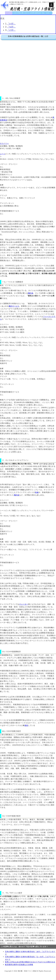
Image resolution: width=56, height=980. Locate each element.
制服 (37, 492)
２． (4, 460)
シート (3, 154)
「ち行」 (11, 27)
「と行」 (11, 30)
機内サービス (14, 306)
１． (4, 98)
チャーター (24, 604)
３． (4, 893)
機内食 (31, 293)
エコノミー (4, 143)
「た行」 (11, 24)
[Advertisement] (27, 68)
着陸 (26, 725)
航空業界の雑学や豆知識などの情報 (19, 965)
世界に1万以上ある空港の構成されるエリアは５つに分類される (30, 962)
